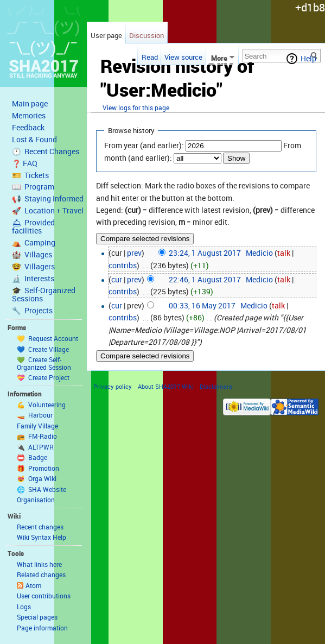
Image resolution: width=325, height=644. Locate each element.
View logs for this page (136, 108)
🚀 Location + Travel (48, 211)
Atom (33, 585)
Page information (42, 628)
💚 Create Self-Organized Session (44, 363)
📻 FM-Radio (37, 436)
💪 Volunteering (41, 405)
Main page (30, 104)
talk (284, 253)
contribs (123, 265)
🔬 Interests (33, 279)
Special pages (37, 617)
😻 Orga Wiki (37, 478)
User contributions (44, 596)
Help (308, 58)
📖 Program (33, 187)
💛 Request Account (47, 338)
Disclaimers (216, 386)
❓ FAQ (25, 163)
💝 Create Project (43, 377)
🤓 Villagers (33, 267)
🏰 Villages (32, 255)
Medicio (259, 253)
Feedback (28, 128)
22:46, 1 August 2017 (205, 279)
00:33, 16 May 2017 (202, 305)
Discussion (146, 35)
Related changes (41, 574)
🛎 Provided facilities (33, 227)
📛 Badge (32, 457)
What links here (39, 564)
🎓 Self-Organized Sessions (44, 295)
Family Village (37, 426)
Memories (29, 116)
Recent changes (40, 527)
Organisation (36, 500)
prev (134, 253)
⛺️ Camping (34, 243)
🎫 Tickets (30, 175)
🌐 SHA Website (42, 489)
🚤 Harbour (35, 415)
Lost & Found (34, 140)
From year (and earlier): (144, 145)
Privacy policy (113, 386)
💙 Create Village (43, 349)
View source (183, 57)
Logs (24, 607)
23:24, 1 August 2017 (205, 253)
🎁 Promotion (38, 468)
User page (106, 35)
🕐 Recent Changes (46, 151)
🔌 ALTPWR (35, 447)
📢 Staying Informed (48, 199)
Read (148, 57)
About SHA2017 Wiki (166, 386)
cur (117, 279)
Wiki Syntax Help (42, 537)
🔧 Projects (32, 311)
